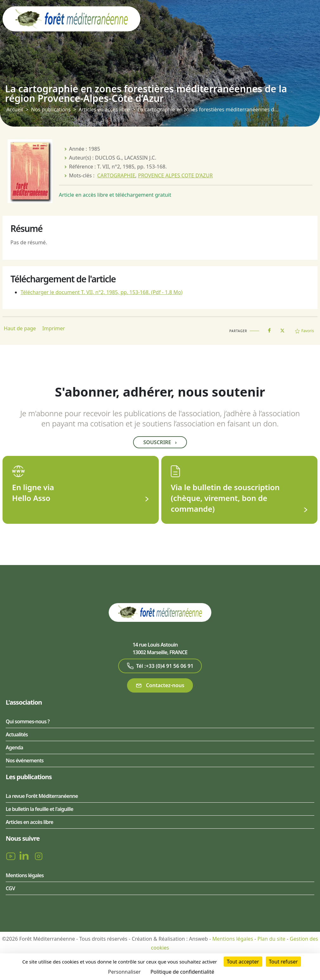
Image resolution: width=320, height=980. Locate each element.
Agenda (14, 747)
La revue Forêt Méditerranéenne (42, 796)
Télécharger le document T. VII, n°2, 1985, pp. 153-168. (102, 292)
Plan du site (271, 939)
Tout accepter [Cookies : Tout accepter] (243, 962)
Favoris (304, 331)
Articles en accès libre (104, 109)
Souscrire (160, 442)
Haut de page (20, 328)
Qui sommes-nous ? (28, 721)
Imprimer (54, 328)
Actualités (17, 734)
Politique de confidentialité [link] (182, 972)
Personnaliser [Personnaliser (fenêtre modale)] (124, 972)
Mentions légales (25, 875)
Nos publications (51, 109)
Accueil (15, 109)
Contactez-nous (160, 685)
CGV (10, 888)
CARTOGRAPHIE (116, 175)
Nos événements (25, 760)
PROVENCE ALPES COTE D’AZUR (175, 175)
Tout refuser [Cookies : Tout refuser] (283, 962)
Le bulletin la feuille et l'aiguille (39, 809)
